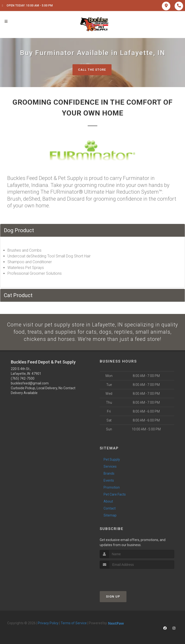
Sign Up (113, 597)
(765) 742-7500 (23, 379)
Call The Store (92, 70)
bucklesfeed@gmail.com (30, 384)
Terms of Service (74, 624)
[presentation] (125, 578)
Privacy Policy (48, 624)
